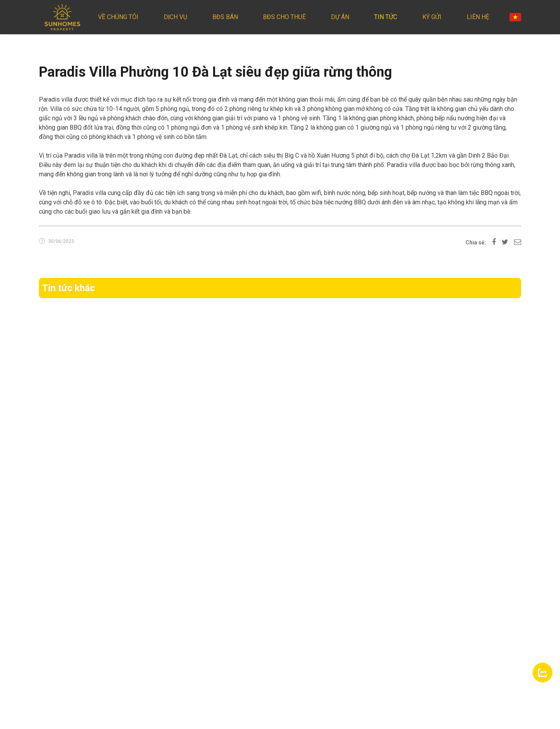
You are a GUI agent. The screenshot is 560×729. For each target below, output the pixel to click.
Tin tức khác (68, 288)
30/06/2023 (61, 241)
